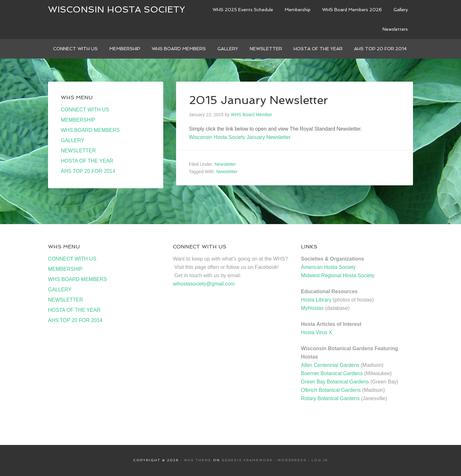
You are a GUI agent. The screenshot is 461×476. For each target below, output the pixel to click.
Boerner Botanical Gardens (332, 373)
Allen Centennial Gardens (330, 365)
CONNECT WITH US (85, 110)
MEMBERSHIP (78, 120)
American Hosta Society (328, 267)
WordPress (292, 460)
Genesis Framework (247, 460)
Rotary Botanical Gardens (330, 398)
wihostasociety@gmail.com (204, 284)
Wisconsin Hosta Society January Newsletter (240, 137)
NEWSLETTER (78, 151)
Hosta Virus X (317, 332)
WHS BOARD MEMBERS (90, 130)
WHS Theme (198, 460)
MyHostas (312, 308)
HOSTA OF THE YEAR (87, 161)
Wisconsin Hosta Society (117, 9)
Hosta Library (316, 300)
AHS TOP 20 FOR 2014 (88, 171)
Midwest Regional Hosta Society (338, 275)
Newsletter (225, 164)
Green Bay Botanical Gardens (335, 382)
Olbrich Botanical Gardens (331, 390)
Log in (320, 460)
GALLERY (73, 140)
